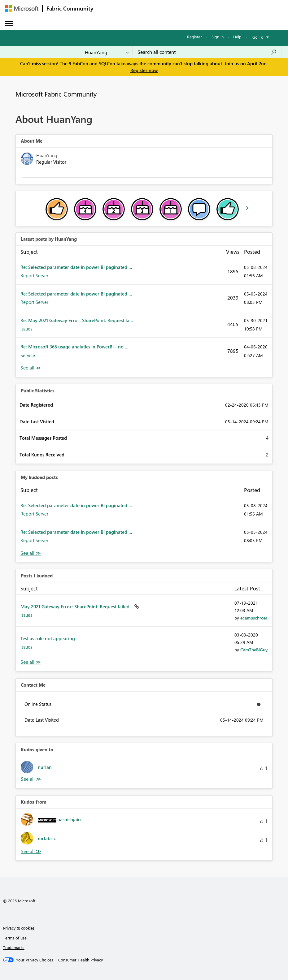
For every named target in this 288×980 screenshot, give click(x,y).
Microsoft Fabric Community (56, 94)
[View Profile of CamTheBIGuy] (254, 650)
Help (237, 37)
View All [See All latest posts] (31, 368)
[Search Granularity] (107, 52)
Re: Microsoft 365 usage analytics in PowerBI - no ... (74, 347)
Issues (26, 329)
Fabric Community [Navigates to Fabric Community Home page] (70, 8)
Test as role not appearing (48, 638)
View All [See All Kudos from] (31, 851)
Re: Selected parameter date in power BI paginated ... (76, 267)
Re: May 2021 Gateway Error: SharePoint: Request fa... (77, 320)
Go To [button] (258, 37)
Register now (144, 70)
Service (28, 355)
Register (194, 37)
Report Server (34, 275)
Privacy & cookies (19, 928)
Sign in (218, 37)
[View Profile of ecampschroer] (254, 618)
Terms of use (15, 938)
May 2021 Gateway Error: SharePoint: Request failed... (77, 607)
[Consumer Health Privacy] (81, 960)
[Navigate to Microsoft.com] (22, 9)
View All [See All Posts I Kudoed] (31, 662)
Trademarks (14, 947)
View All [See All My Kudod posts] (31, 553)
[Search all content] (207, 52)
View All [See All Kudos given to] (31, 779)
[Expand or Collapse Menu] (9, 24)
